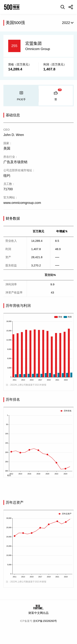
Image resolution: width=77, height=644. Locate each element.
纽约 (7, 176)
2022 (66, 23)
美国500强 (15, 23)
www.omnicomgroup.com (22, 203)
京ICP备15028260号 (45, 621)
